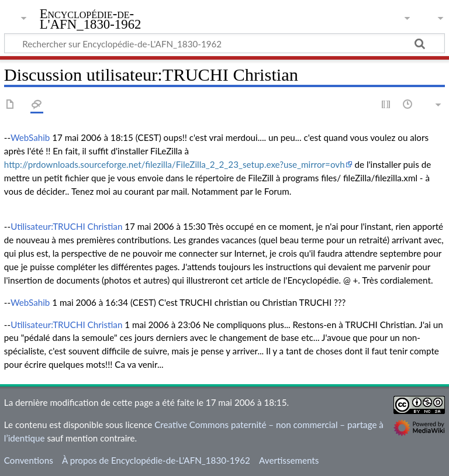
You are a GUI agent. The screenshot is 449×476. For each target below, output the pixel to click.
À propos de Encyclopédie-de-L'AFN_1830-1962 (156, 460)
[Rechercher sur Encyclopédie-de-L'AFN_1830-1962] (224, 43)
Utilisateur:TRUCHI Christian (66, 226)
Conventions (29, 460)
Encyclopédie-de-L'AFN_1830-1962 (91, 19)
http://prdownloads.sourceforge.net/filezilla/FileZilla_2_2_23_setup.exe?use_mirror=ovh (175, 164)
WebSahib (30, 137)
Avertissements (289, 460)
